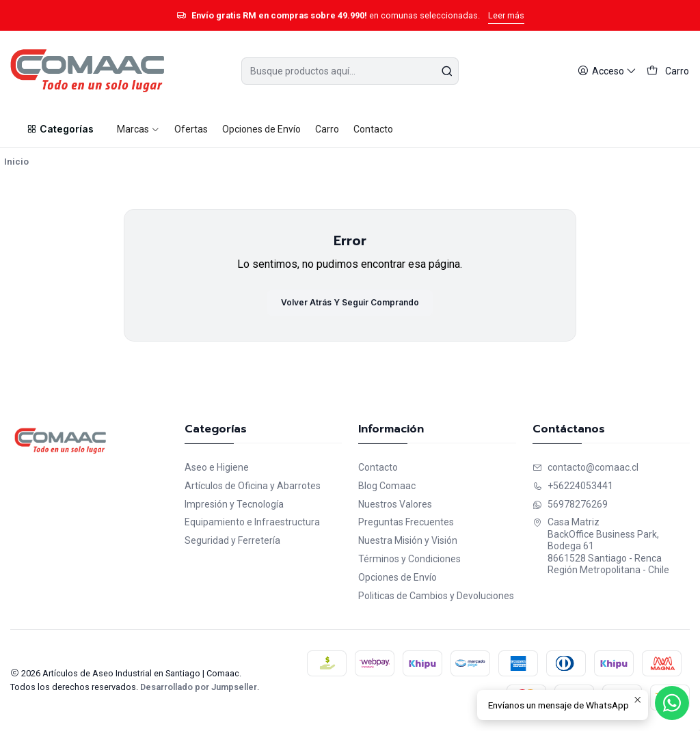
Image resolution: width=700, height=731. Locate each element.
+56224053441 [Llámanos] (573, 486)
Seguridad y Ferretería (232, 540)
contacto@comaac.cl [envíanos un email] (585, 467)
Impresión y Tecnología (234, 504)
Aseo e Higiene (217, 467)
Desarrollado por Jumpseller (199, 687)
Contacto (378, 467)
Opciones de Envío (398, 577)
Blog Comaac (387, 486)
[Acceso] (607, 71)
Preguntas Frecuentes (406, 522)
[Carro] (668, 71)
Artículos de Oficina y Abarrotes (253, 486)
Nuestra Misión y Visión (408, 540)
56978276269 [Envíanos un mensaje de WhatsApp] (570, 504)
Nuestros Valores (395, 504)
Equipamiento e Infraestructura (252, 522)
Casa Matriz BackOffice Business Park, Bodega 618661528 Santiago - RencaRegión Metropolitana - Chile (601, 546)
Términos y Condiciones (409, 559)
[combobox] (350, 71)
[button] (59, 129)
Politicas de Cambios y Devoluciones (436, 596)
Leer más (506, 15)
